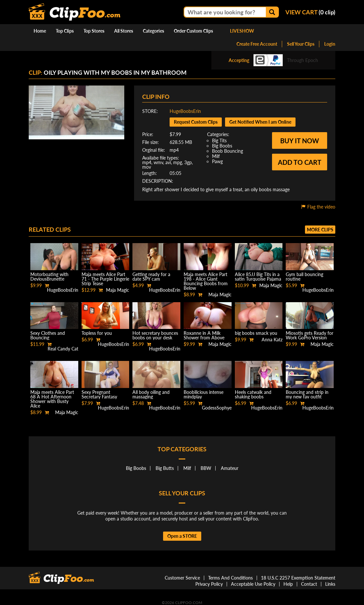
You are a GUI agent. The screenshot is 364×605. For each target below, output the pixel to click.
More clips (320, 230)
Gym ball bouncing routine (304, 277)
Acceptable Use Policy (253, 584)
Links (330, 584)
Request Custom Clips (196, 122)
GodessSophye (217, 408)
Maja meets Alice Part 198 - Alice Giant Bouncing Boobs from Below (206, 281)
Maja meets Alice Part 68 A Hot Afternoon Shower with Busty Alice (52, 399)
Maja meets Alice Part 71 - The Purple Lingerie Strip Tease (105, 279)
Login (330, 44)
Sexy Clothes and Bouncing (48, 335)
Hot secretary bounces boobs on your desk (155, 335)
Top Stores (94, 31)
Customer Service (182, 578)
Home (40, 31)
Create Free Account (257, 44)
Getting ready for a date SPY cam (151, 277)
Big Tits (219, 140)
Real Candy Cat (63, 349)
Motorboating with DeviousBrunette (49, 277)
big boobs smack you (256, 333)
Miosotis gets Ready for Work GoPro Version (310, 335)
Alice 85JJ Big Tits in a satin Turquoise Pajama (258, 277)
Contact (309, 584)
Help (288, 584)
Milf (216, 156)
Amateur (230, 468)
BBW (206, 468)
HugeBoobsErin (185, 111)
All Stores (124, 31)
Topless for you (97, 333)
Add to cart (300, 162)
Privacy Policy (209, 584)
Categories (153, 31)
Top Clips (65, 31)
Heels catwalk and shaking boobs (253, 394)
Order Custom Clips (193, 31)
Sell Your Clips (301, 44)
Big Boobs (222, 146)
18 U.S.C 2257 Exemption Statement (298, 578)
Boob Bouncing (228, 151)
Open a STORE (182, 536)
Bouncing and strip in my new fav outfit (307, 394)
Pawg (217, 161)
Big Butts (165, 468)
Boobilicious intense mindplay (204, 394)
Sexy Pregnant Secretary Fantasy (99, 394)
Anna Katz (272, 340)
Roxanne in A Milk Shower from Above (204, 335)
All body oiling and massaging (151, 394)
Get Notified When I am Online (260, 122)
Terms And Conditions (230, 578)
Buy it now (300, 141)
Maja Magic (118, 290)
